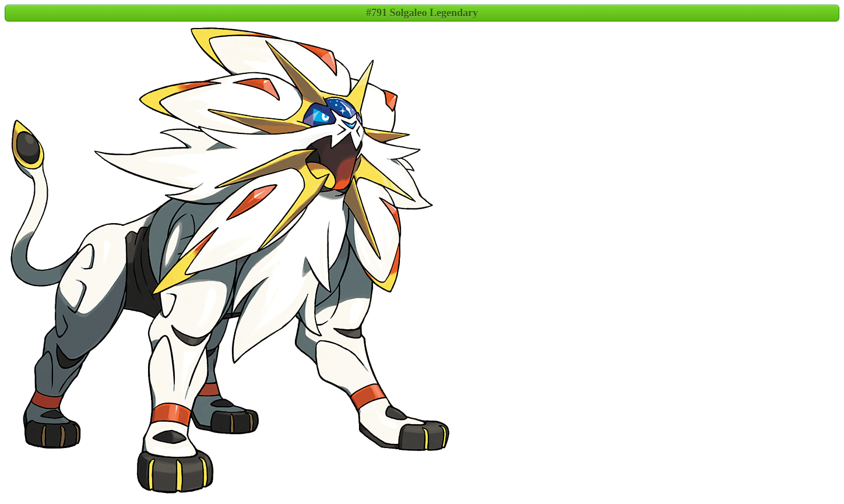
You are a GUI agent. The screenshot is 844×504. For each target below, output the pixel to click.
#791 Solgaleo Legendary (422, 13)
